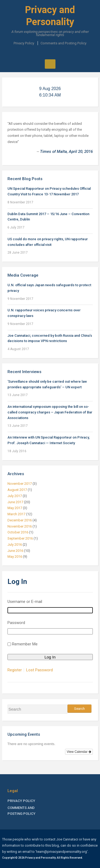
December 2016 (20, 520)
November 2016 (20, 526)
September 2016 (20, 538)
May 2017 (15, 508)
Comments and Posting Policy (63, 43)
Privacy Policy (24, 43)
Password (16, 623)
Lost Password (39, 670)
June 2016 (15, 551)
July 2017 (15, 496)
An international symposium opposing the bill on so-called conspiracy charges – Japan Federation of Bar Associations (50, 412)
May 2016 (15, 557)
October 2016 (18, 532)
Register (15, 670)
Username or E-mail (25, 602)
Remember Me (25, 644)
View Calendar (79, 752)
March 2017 (16, 514)
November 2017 (20, 484)
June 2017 (15, 502)
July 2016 (15, 545)
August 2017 (17, 490)
